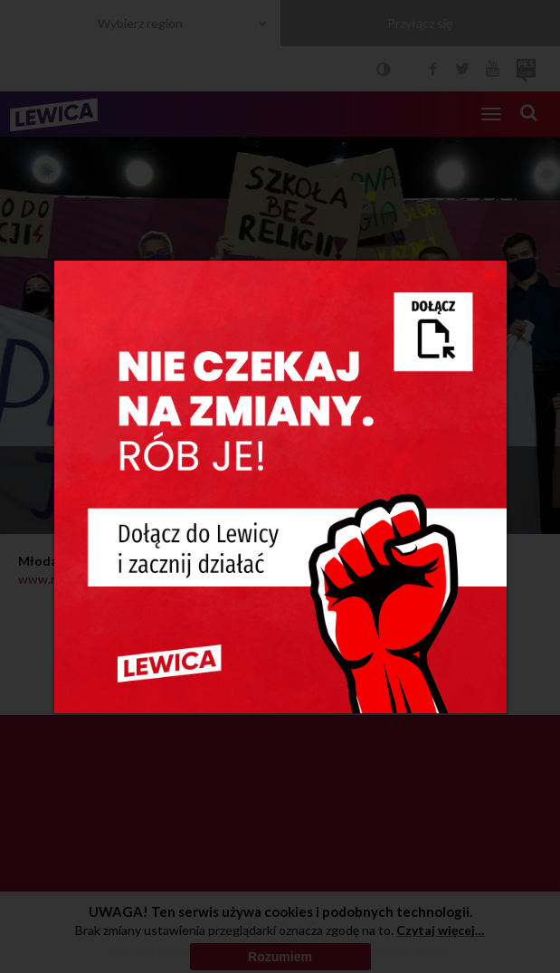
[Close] (491, 274)
